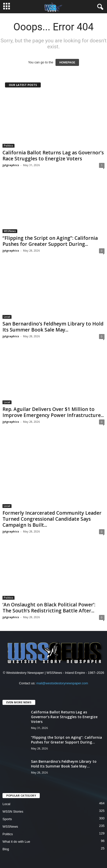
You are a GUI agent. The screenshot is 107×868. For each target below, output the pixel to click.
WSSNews (10, 231)
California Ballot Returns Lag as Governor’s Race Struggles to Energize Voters (53, 156)
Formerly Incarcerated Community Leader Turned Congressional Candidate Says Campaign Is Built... (52, 519)
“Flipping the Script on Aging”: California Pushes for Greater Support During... (50, 241)
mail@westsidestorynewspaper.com (62, 683)
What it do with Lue (16, 842)
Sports (7, 819)
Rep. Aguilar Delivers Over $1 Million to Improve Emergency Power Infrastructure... (53, 412)
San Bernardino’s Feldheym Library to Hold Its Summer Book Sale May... (53, 327)
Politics (8, 146)
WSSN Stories (13, 811)
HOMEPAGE (67, 62)
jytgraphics (11, 165)
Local (7, 317)
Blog (6, 849)
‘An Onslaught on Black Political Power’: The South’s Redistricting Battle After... (49, 608)
